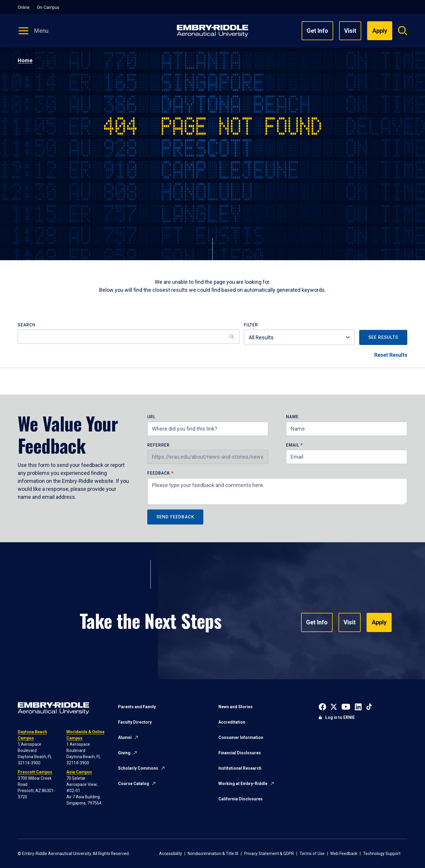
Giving (124, 753)
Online (24, 7)
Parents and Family (137, 707)
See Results (383, 337)
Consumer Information (241, 737)
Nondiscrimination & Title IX (213, 854)
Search (27, 325)
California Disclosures (241, 799)
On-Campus (48, 7)
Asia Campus (79, 772)
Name (292, 417)
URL (151, 417)
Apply (379, 623)
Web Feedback (344, 854)
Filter (251, 325)
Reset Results (391, 355)
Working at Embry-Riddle (243, 784)
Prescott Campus (35, 772)
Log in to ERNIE (340, 717)
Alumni (125, 737)
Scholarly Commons (138, 768)
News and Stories (236, 707)
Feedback (159, 473)
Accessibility (171, 854)
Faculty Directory (135, 722)
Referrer (158, 445)
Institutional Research (240, 768)
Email (293, 445)
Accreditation (232, 722)
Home (25, 60)
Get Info (317, 31)
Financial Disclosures (240, 753)
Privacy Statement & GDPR (269, 854)
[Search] (129, 337)
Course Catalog (134, 784)
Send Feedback (175, 517)
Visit (350, 31)
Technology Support (382, 854)
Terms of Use (312, 854)
